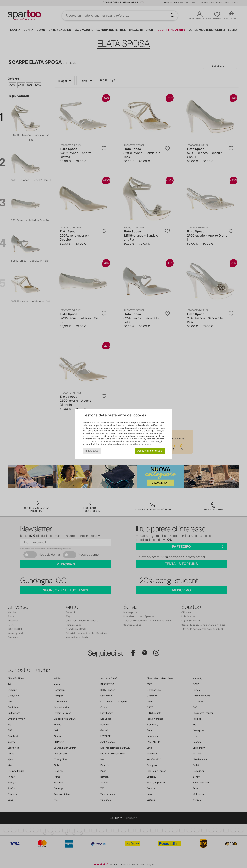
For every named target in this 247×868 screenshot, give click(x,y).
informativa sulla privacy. (139, 444)
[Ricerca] (172, 16)
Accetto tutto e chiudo (150, 451)
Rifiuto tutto (92, 451)
